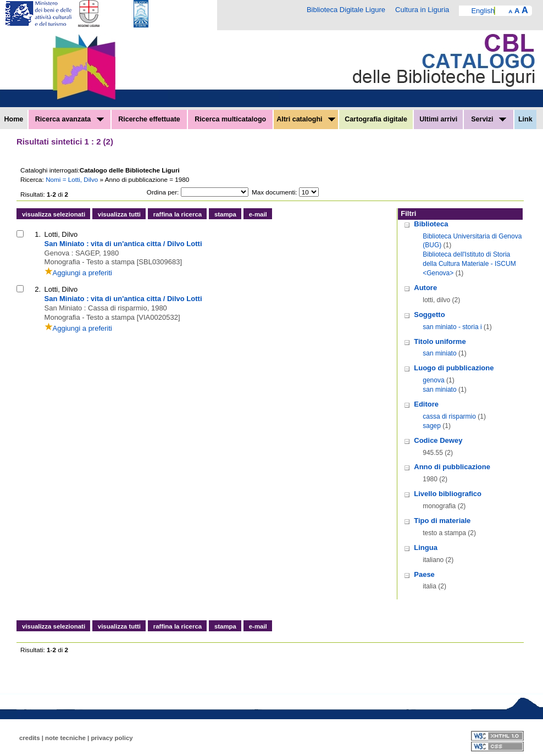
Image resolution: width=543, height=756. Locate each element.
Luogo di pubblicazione (454, 368)
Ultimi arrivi (438, 119)
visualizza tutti (119, 214)
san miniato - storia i (452, 327)
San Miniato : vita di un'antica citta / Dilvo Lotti (123, 244)
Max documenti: (275, 192)
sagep (432, 426)
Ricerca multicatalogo (230, 119)
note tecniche (65, 738)
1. (38, 234)
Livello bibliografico (448, 494)
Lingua (426, 547)
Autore (425, 288)
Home (14, 119)
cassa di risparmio (449, 416)
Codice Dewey (438, 440)
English (483, 11)
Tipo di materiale (442, 521)
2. (38, 289)
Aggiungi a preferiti (78, 273)
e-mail (258, 214)
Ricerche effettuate (149, 119)
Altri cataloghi (306, 119)
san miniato (439, 353)
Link (525, 119)
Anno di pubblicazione (452, 467)
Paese (424, 574)
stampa (225, 214)
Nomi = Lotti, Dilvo (73, 179)
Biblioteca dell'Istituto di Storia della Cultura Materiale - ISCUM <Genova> (469, 264)
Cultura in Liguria (422, 10)
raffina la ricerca (178, 214)
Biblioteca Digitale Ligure (346, 10)
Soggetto (429, 315)
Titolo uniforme (440, 341)
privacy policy (112, 738)
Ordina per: (163, 192)
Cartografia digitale (376, 119)
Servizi (489, 119)
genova (433, 380)
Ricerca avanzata (70, 119)
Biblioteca (431, 224)
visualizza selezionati (54, 214)
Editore (426, 404)
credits (30, 738)
